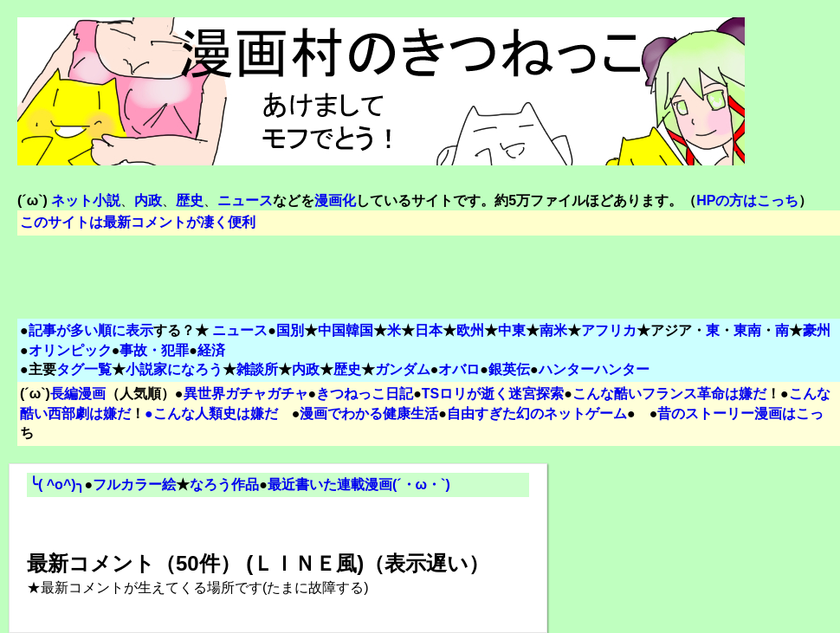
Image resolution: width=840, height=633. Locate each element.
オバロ (459, 369)
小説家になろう (174, 369)
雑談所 (257, 369)
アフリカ (609, 330)
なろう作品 (224, 484)
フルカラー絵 (134, 484)
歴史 (347, 369)
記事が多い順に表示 (91, 330)
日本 (429, 330)
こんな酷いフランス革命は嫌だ (669, 394)
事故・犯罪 (154, 350)
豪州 (817, 330)
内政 (306, 369)
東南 (747, 330)
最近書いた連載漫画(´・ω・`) (359, 484)
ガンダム (403, 369)
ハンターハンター (594, 369)
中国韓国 (346, 330)
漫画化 (335, 200)
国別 (290, 330)
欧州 (470, 330)
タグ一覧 (84, 369)
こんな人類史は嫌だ (216, 413)
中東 (512, 330)
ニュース (240, 330)
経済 (211, 350)
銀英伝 (509, 369)
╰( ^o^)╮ (57, 484)
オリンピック (70, 350)
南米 (553, 330)
